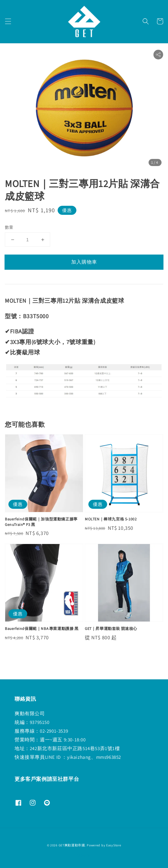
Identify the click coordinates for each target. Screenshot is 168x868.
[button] (8, 21)
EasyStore (114, 845)
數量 (9, 227)
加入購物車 (84, 262)
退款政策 (84, 856)
